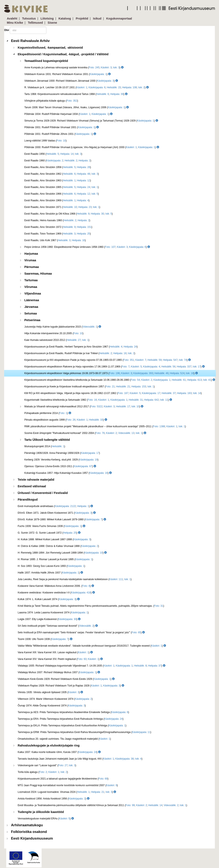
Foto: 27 (63, 765)
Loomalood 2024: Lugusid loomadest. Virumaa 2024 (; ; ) (67, 792)
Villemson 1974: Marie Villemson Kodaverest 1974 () (55, 699)
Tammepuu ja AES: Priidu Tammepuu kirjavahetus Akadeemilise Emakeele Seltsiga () (73, 712)
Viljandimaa (33, 293)
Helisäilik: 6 (103, 94)
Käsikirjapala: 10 (94, 553)
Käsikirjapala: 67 (83, 466)
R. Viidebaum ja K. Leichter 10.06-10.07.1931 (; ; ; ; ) (87, 87)
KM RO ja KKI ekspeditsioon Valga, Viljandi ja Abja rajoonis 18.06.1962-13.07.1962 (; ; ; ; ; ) (113, 393)
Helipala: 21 (98, 792)
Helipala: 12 (84, 180)
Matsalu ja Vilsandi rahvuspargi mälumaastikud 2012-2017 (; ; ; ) (84, 406)
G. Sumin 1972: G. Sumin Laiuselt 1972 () (49, 533)
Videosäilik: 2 (86, 626)
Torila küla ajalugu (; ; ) (43, 772)
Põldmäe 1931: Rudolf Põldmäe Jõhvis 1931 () (60, 134)
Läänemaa (32, 300)
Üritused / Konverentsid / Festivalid (43, 493)
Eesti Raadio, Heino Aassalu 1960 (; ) (57, 220)
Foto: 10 (61, 141)
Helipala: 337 (184, 367)
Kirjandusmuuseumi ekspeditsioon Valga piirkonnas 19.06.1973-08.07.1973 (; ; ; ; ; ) (111, 373)
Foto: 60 (82, 659)
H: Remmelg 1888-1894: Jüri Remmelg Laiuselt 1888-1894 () (62, 553)
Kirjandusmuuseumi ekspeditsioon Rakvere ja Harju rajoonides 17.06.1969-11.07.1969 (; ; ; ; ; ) (114, 367)
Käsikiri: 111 (116, 579)
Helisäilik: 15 (114, 87)
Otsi (7, 30)
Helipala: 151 (84, 227)
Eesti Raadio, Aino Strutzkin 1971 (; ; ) (62, 207)
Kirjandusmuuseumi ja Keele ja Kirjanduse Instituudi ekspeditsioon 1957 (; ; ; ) (90, 387)
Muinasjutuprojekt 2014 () (45, 446)
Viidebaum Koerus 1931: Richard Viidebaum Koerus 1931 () (67, 74)
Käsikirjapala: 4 (152, 367)
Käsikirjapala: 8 (120, 712)
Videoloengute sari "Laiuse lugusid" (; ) (47, 765)
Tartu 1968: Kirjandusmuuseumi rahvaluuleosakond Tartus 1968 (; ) (76, 94)
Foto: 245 (94, 68)
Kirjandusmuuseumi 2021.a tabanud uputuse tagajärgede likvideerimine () (63, 779)
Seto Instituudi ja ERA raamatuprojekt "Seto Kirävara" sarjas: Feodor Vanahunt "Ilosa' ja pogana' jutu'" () (81, 632)
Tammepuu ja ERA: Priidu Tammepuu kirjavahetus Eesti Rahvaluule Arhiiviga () (71, 719)
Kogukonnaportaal (119, 18)
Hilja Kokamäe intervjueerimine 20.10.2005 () (54, 333)
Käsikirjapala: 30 (67, 619)
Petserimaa (32, 320)
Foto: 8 (86, 586)
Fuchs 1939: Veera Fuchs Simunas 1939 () (51, 526)
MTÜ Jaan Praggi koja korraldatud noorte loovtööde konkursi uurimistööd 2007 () (68, 785)
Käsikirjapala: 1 (98, 74)
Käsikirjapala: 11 (141, 732)
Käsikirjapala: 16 (99, 473)
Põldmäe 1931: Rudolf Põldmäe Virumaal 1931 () (62, 127)
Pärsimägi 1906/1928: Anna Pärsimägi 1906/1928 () (62, 453)
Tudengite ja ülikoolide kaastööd (41, 812)
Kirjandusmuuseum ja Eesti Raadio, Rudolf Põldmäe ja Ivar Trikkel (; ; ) (80, 353)
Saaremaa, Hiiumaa (38, 274)
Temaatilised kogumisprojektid (46, 61)
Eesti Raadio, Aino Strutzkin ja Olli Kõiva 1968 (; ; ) (69, 214)
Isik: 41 (207, 380)
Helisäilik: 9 (83, 214)
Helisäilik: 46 (161, 373)
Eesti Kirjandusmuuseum (32, 838)
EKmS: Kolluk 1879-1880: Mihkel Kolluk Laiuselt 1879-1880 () (62, 519)
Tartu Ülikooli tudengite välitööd (47, 440)
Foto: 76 (100, 433)
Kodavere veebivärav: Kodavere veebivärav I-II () (56, 593)
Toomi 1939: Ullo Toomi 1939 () (45, 639)
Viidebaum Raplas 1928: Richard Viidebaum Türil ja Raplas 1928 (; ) (71, 686)
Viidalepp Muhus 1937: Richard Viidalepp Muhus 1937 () (59, 672)
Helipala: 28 (84, 167)
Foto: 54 (135, 380)
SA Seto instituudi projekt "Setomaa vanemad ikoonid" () (58, 626)
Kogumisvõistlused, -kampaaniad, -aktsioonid (50, 48)
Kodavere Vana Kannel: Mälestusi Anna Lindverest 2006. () (56, 586)
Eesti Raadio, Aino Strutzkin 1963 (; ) (58, 180)
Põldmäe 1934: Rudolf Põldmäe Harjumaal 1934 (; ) (68, 114)
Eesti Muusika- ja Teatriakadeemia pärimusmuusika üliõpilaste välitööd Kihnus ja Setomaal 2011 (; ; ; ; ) (102, 805)
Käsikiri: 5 (136, 367)
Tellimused (35, 23)
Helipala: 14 (67, 154)
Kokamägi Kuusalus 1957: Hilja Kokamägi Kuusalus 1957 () (68, 473)
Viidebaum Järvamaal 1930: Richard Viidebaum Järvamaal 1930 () (71, 81)
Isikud (97, 18)
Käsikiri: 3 (106, 68)
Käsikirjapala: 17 (151, 393)
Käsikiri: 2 (147, 380)
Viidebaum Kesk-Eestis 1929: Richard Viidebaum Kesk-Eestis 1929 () (66, 679)
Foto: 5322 (96, 406)
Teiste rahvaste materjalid (36, 480)
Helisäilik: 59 (154, 360)
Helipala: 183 (184, 393)
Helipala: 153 (139, 387)
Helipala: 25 (83, 234)
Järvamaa (31, 307)
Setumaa (31, 313)
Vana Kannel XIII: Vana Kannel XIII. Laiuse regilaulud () (55, 652)
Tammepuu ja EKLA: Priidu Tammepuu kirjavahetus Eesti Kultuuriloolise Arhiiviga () (72, 726)
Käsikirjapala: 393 (143, 373)
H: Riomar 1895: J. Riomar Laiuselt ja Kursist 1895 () (55, 559)
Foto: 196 (114, 373)
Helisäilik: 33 (96, 420)
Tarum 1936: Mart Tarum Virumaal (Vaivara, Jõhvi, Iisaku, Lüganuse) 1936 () (77, 107)
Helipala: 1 (83, 506)
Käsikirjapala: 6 (97, 87)
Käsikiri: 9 (112, 785)
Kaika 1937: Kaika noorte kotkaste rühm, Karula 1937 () (59, 752)
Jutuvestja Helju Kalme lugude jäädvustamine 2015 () (63, 327)
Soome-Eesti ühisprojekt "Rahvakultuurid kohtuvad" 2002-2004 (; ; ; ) (85, 433)
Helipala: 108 (130, 87)
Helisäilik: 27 (74, 340)
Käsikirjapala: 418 (81, 593)
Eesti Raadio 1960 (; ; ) (58, 161)
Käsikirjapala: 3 (105, 81)
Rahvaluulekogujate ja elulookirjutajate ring (49, 745)
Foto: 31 (159, 606)
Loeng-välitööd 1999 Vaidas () (45, 141)
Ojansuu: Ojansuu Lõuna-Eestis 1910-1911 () (60, 466)
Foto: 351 (129, 360)
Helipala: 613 (194, 380)
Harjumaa (31, 254)
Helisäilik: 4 (116, 347)
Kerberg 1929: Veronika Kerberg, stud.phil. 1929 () (61, 460)
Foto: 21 (110, 387)
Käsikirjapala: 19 (88, 460)
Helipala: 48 (84, 174)
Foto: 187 (123, 393)
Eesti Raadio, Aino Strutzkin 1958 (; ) (58, 167)
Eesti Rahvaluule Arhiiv (30, 41)
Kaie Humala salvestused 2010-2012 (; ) (57, 340)
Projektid (82, 18)
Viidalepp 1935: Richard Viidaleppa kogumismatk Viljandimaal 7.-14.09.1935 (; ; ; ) (92, 666)
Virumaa (30, 260)
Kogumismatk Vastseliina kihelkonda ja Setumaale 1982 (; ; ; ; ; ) (98, 400)
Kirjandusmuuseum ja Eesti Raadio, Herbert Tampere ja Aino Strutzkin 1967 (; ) (81, 347)
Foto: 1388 (159, 426)
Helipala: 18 (120, 353)
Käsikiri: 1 (82, 87)
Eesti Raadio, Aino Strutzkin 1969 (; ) (57, 200)
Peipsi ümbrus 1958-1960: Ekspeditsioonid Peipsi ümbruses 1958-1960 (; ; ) (87, 247)
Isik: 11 (164, 400)
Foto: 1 (63, 413)
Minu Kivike (15, 23)
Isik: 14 (197, 393)
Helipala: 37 (155, 666)
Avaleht (12, 18)
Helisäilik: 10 (70, 207)
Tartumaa (31, 280)
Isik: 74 (183, 360)
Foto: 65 (136, 632)
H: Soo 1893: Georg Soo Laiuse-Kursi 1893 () (51, 566)
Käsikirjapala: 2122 (65, 506)
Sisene (52, 23)
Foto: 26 (71, 420)
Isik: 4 (138, 759)
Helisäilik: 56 (168, 367)
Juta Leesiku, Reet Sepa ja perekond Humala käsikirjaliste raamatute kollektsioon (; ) (75, 579)
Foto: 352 (72, 101)
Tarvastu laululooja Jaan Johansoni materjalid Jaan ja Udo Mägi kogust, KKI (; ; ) (80, 759)
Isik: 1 (95, 187)
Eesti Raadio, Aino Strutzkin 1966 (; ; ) (62, 194)
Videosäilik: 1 (90, 327)
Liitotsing (47, 18)
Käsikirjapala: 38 (125, 759)
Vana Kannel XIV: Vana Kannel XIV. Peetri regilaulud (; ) (60, 659)
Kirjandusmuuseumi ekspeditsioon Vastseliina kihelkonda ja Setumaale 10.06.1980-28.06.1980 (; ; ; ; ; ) (120, 380)
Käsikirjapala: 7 (93, 519)
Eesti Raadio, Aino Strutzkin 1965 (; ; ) (62, 187)
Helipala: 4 (83, 200)
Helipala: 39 (117, 94)
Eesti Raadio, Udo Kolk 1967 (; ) (55, 240)
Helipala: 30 (97, 214)
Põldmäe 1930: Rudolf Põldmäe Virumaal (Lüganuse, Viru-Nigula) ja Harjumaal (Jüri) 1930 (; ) (92, 147)
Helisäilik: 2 (71, 161)
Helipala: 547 (170, 360)
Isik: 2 (141, 87)
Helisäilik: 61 (179, 380)
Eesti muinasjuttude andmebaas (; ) (55, 506)
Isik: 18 (190, 373)
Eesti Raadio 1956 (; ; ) (53, 154)
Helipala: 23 (85, 207)
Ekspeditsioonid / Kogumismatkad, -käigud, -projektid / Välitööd (63, 54)
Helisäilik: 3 (69, 234)
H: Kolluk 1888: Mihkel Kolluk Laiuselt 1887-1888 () (54, 539)
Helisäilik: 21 (123, 387)
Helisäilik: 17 (123, 406)
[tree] (110, 440)
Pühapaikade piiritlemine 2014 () (48, 413)
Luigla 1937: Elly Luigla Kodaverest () (49, 619)
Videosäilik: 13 (126, 433)
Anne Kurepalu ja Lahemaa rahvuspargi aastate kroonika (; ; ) (74, 68)
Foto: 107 (110, 247)
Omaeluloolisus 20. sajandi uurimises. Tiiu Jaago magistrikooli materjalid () (64, 739)
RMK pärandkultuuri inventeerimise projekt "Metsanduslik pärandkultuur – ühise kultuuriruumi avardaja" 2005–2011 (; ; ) (105, 426)
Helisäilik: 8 (140, 666)
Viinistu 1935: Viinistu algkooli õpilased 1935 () (50, 692)
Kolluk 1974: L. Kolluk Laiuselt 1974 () (49, 599)
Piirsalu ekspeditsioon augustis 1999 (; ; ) (66, 420)
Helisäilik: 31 (136, 400)
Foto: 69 (103, 779)
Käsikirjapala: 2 (55, 161)
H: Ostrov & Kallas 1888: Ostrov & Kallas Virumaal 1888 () (58, 546)
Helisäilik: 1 (69, 180)
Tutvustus (29, 18)
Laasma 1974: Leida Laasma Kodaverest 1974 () (53, 613)
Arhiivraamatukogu (27, 825)
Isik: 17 (197, 367)
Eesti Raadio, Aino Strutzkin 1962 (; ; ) (62, 174)
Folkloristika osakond (29, 832)
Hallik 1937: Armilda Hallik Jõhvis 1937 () (50, 573)
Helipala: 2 (85, 161)
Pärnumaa (32, 267)
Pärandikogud (28, 500)
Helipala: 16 (78, 240)
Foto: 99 (130, 805)
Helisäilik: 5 (53, 154)
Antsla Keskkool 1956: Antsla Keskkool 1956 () (54, 799)
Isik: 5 (95, 194)
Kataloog (65, 18)
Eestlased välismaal (32, 486)
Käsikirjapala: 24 (114, 719)
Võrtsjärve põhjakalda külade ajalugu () (51, 101)
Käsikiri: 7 (141, 360)
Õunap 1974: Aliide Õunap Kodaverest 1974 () (52, 706)
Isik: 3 (116, 68)
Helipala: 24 (84, 187)
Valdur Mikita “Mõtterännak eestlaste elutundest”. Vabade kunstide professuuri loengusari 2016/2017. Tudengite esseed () (92, 646)
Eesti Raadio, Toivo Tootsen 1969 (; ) (58, 234)
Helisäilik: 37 (169, 393)
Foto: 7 (126, 367)
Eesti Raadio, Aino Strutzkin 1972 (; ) (58, 227)
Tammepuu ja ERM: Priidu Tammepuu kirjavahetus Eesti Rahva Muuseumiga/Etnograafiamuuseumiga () (84, 732)
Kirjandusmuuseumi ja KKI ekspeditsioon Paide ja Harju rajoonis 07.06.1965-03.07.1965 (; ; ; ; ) (108, 360)
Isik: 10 (135, 406)
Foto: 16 (92, 400)
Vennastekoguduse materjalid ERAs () (46, 819)
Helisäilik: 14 (155, 805)
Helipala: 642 (151, 400)
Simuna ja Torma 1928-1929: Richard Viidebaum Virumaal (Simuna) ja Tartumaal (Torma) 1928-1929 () (91, 121)
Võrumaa (31, 287)
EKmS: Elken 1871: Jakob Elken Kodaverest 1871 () (57, 513)
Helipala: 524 (177, 373)
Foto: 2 (43, 772)
